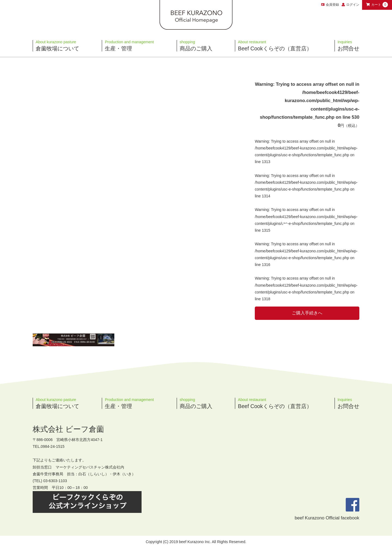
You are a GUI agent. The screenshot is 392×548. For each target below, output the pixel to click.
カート (377, 5)
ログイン (353, 5)
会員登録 (330, 5)
